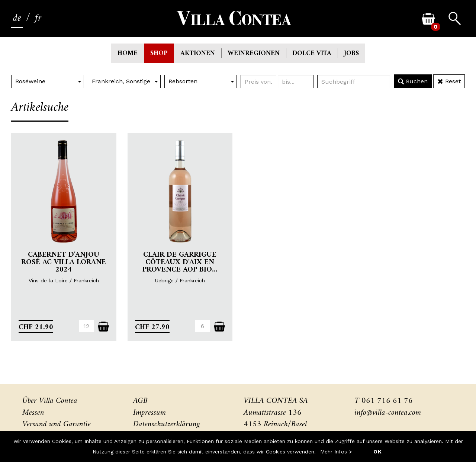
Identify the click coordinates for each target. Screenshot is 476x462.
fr (38, 18)
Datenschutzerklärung (167, 424)
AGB (140, 401)
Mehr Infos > (336, 452)
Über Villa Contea (50, 401)
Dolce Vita (312, 53)
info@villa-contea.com (388, 413)
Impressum (149, 413)
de (17, 18)
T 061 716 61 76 (384, 401)
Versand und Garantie (57, 424)
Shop (159, 53)
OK (378, 452)
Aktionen (198, 53)
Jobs (351, 53)
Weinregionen (254, 53)
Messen (33, 413)
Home (128, 53)
